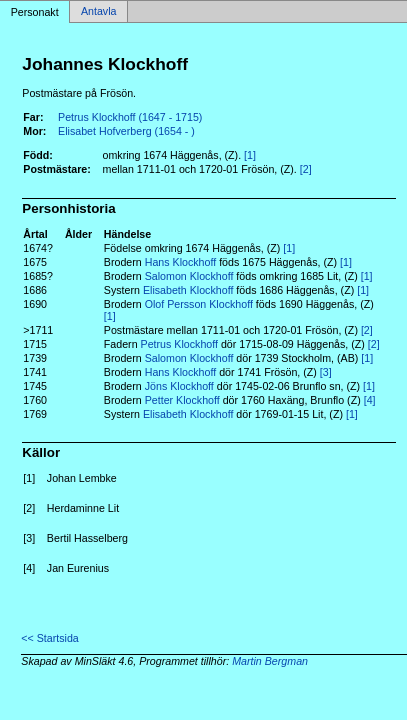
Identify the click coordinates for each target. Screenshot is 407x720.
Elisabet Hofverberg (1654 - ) (126, 131)
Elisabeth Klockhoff (188, 290)
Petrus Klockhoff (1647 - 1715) (130, 117)
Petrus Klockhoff (179, 344)
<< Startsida (49, 638)
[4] (370, 400)
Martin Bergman (270, 661)
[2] (306, 169)
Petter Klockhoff (182, 400)
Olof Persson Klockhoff (199, 304)
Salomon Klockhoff (189, 276)
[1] (250, 155)
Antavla (99, 12)
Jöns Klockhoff (179, 386)
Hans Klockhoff (180, 262)
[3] (326, 372)
